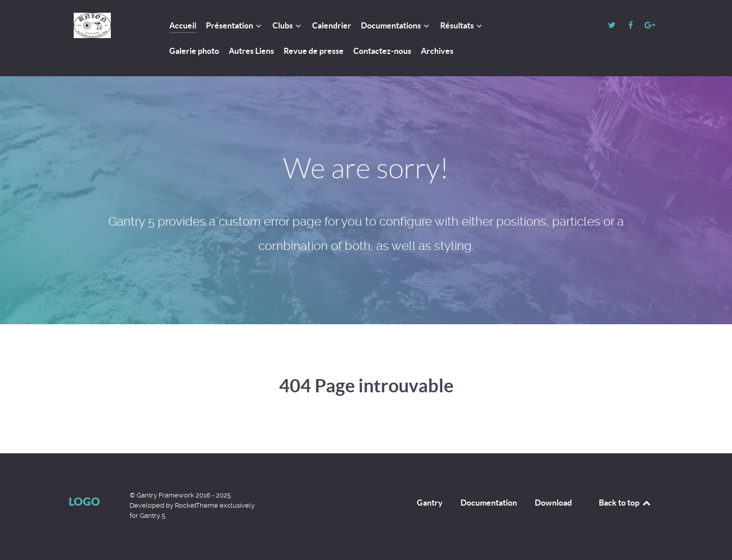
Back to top (625, 503)
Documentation (489, 503)
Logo (84, 501)
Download (553, 503)
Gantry (430, 503)
